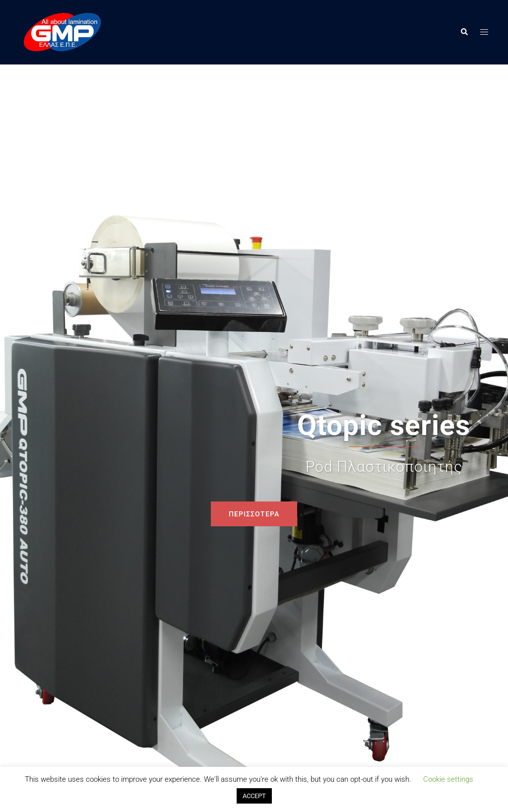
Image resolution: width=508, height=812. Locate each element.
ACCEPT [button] (254, 796)
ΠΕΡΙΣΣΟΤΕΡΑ (254, 514)
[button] (464, 32)
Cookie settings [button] (448, 779)
